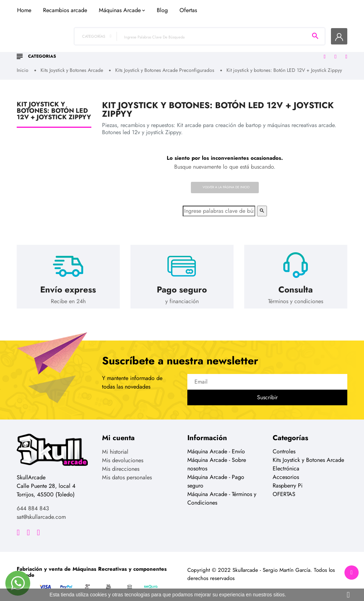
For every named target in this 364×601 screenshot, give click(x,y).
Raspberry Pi (288, 481)
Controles (284, 446)
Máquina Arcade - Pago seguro (216, 476)
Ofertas (256, 44)
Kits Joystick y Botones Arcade (308, 455)
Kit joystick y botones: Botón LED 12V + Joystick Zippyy (54, 106)
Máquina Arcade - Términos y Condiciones (222, 493)
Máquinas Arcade (188, 44)
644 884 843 (33, 503)
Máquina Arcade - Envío (216, 446)
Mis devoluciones (123, 455)
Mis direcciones (121, 464)
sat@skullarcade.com (41, 512)
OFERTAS (284, 489)
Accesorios (286, 472)
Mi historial (115, 447)
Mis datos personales (127, 472)
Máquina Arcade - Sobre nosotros (217, 459)
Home (92, 44)
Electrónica (286, 463)
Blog (231, 44)
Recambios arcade (133, 44)
